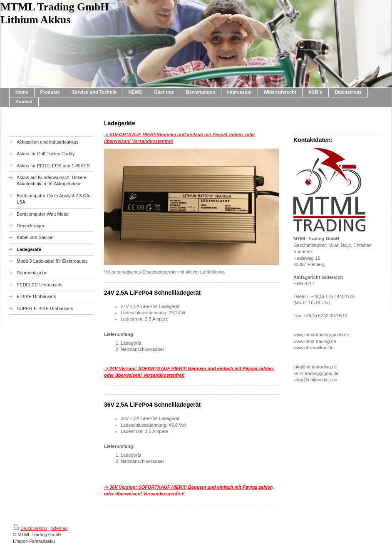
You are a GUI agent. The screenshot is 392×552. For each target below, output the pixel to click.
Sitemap (59, 528)
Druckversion (30, 528)
